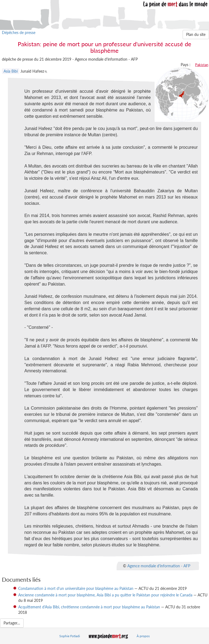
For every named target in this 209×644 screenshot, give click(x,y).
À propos (143, 636)
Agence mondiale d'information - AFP (159, 566)
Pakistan (202, 65)
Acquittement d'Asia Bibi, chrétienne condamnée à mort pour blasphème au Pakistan (89, 607)
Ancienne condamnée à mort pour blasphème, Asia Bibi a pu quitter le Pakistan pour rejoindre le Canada (105, 595)
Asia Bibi (11, 71)
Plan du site (196, 34)
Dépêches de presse (19, 32)
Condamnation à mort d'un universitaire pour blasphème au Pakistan (76, 588)
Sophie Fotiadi (70, 636)
